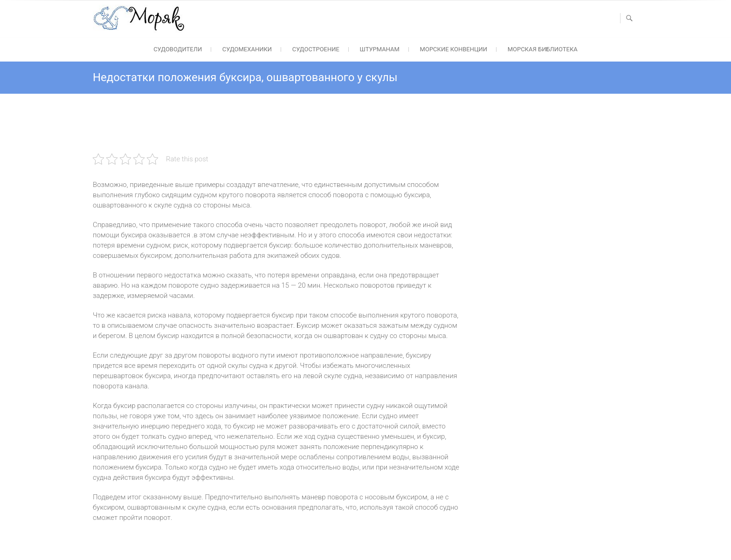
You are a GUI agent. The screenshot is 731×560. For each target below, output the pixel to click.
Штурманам (380, 49)
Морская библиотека (543, 49)
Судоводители (178, 49)
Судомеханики (247, 49)
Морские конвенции (454, 49)
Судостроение (316, 49)
